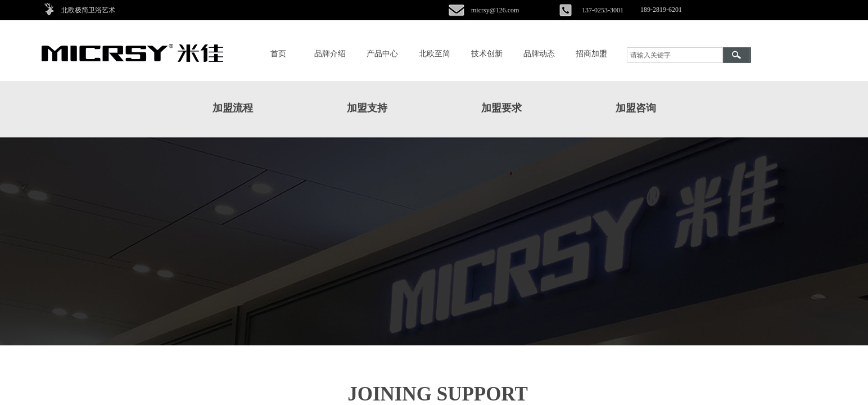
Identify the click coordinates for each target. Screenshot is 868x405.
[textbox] (675, 55)
